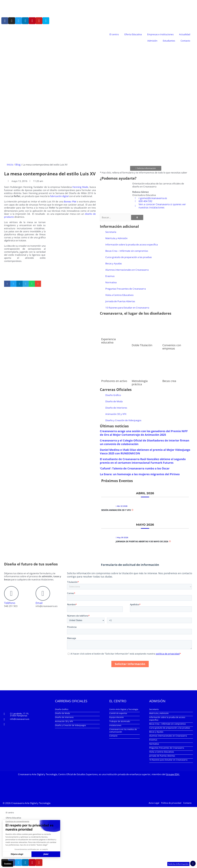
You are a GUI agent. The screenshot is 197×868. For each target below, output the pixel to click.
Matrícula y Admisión (116, 238)
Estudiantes (169, 41)
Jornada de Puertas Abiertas (120, 301)
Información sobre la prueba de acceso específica (132, 244)
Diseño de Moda (114, 401)
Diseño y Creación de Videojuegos (123, 420)
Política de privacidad (171, 802)
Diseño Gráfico (113, 395)
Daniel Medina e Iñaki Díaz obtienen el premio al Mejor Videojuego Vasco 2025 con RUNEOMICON (145, 451)
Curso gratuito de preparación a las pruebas (129, 257)
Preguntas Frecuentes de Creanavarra (126, 289)
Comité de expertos (118, 713)
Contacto (185, 41)
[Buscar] (137, 217)
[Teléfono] (11, 593)
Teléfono (10, 603)
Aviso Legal (154, 802)
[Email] (43, 593)
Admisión (152, 41)
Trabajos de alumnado (120, 721)
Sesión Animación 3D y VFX (116, 510)
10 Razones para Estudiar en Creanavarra (127, 307)
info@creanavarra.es (20, 719)
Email (39, 603)
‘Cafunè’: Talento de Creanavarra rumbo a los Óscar (135, 468)
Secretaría (111, 232)
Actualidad (185, 34)
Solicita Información (178, 864)
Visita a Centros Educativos (119, 295)
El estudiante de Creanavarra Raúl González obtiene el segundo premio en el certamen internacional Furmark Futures (143, 461)
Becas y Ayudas (114, 263)
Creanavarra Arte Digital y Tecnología (31, 803)
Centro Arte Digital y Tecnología (124, 709)
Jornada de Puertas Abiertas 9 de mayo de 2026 (142, 541)
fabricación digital (59, 196)
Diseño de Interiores (116, 408)
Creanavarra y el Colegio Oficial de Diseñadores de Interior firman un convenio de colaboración (145, 442)
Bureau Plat (70, 201)
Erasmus (110, 276)
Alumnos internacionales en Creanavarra (127, 270)
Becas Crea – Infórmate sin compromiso (127, 251)
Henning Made (80, 187)
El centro (114, 34)
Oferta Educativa (133, 34)
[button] (7, 284)
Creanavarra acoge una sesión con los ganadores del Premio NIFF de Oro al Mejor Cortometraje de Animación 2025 (144, 433)
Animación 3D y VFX (116, 414)
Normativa (111, 282)
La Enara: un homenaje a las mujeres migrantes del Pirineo (140, 474)
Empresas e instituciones (160, 34)
